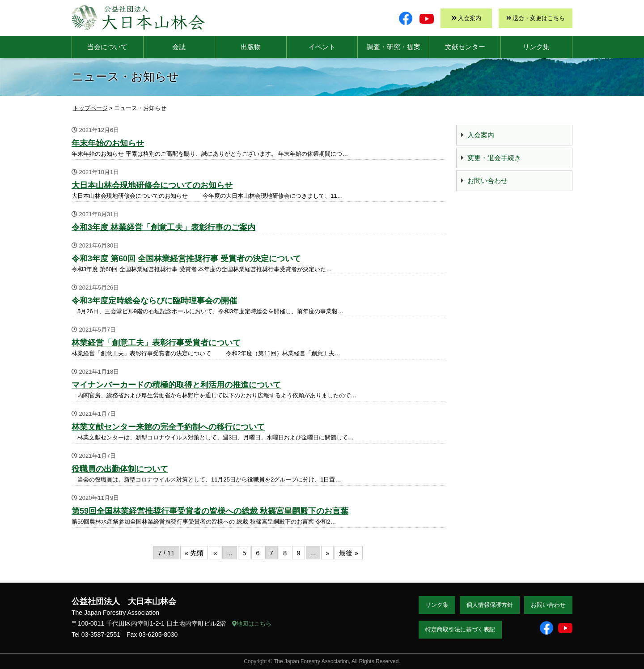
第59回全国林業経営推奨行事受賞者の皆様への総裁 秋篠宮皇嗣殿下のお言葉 (210, 511)
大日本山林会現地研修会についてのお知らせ (152, 185)
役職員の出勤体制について (120, 469)
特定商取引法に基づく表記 (460, 629)
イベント (322, 47)
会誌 (179, 47)
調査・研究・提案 (394, 47)
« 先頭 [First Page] (194, 553)
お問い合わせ (487, 181)
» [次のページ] (327, 553)
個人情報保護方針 (490, 605)
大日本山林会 (138, 18)
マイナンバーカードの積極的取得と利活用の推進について (176, 385)
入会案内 (470, 18)
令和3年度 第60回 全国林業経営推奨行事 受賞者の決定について (186, 259)
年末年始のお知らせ (108, 143)
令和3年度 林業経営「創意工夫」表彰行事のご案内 (163, 227)
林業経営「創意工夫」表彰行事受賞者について (156, 343)
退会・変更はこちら (539, 18)
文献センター (465, 47)
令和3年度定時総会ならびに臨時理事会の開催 (154, 301)
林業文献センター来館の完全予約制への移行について (168, 427)
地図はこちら (252, 624)
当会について (107, 47)
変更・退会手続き (494, 158)
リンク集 (536, 47)
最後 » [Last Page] (349, 553)
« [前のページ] (215, 553)
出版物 (251, 47)
